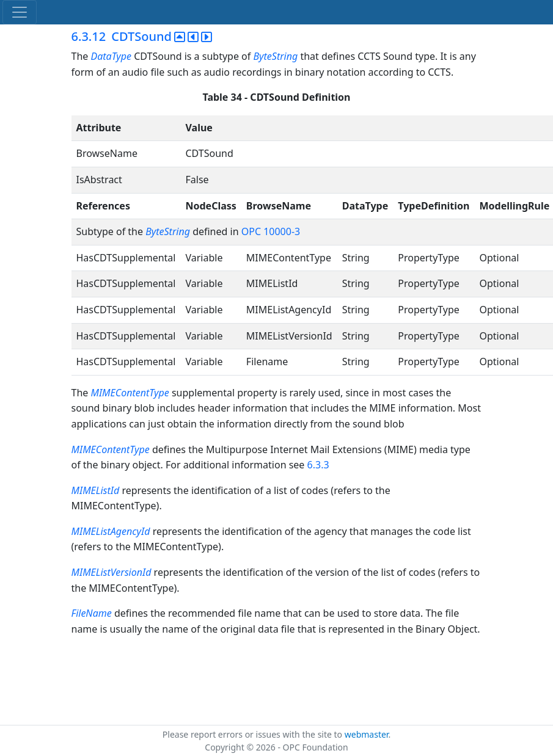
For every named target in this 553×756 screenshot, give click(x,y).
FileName (92, 613)
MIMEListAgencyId (111, 531)
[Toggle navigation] (20, 12)
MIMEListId (97, 490)
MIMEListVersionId (112, 572)
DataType (111, 56)
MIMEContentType (130, 393)
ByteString (275, 56)
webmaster (367, 734)
